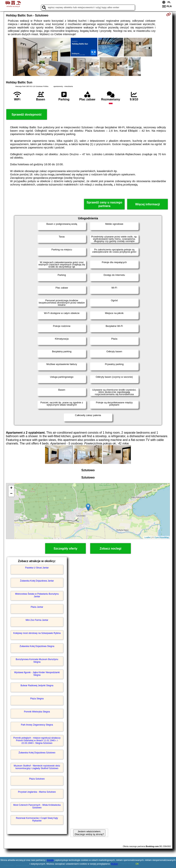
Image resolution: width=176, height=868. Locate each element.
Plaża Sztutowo (37, 779)
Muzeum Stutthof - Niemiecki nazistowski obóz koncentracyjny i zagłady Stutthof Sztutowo (37, 767)
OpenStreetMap (162, 537)
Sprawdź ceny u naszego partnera (104, 204)
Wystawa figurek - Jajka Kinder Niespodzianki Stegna (37, 674)
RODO (114, 864)
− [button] (11, 494)
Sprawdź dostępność (27, 115)
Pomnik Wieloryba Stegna (37, 712)
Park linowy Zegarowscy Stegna (37, 725)
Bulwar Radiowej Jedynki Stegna (37, 685)
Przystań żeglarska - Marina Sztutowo (37, 792)
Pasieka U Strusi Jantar (37, 568)
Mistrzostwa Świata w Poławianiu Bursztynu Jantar (37, 595)
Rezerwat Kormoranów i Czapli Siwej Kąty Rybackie (37, 819)
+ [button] (11, 488)
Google (50, 860)
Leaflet (147, 537)
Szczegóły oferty (65, 549)
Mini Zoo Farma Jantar (37, 620)
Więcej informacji (148, 204)
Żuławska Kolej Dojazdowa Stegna (37, 646)
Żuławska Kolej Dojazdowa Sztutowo (37, 753)
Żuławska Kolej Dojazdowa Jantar (37, 581)
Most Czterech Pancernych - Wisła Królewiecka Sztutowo (37, 806)
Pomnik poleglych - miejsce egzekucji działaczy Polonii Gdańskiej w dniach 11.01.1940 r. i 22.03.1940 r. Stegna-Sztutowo (37, 741)
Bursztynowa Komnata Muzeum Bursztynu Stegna (37, 661)
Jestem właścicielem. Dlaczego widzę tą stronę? (89, 833)
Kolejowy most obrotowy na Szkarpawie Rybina (37, 633)
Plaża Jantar (37, 607)
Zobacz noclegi (111, 549)
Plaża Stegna (37, 699)
